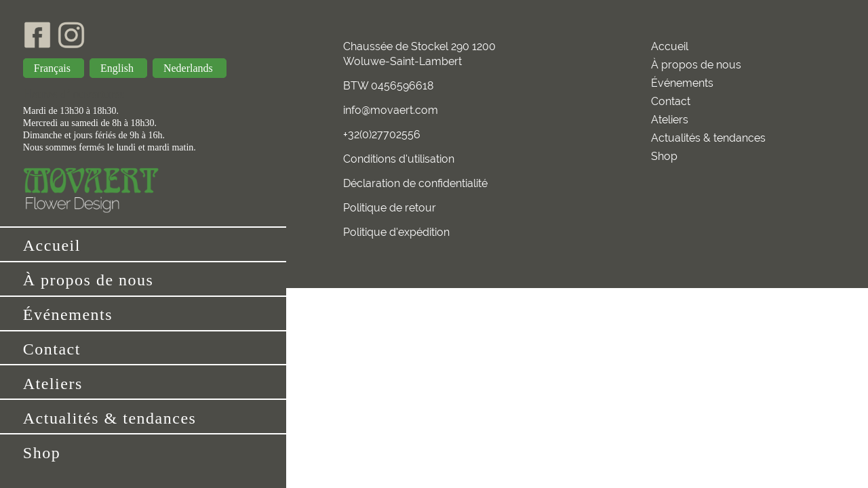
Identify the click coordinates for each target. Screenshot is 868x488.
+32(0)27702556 (382, 135)
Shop (42, 453)
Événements (68, 314)
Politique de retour (390, 208)
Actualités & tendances (110, 418)
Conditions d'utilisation (399, 159)
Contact (52, 349)
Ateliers (53, 384)
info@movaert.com (391, 110)
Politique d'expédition (396, 232)
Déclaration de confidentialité (415, 183)
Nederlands (190, 68)
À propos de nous (88, 280)
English (118, 68)
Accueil (52, 245)
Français (54, 68)
